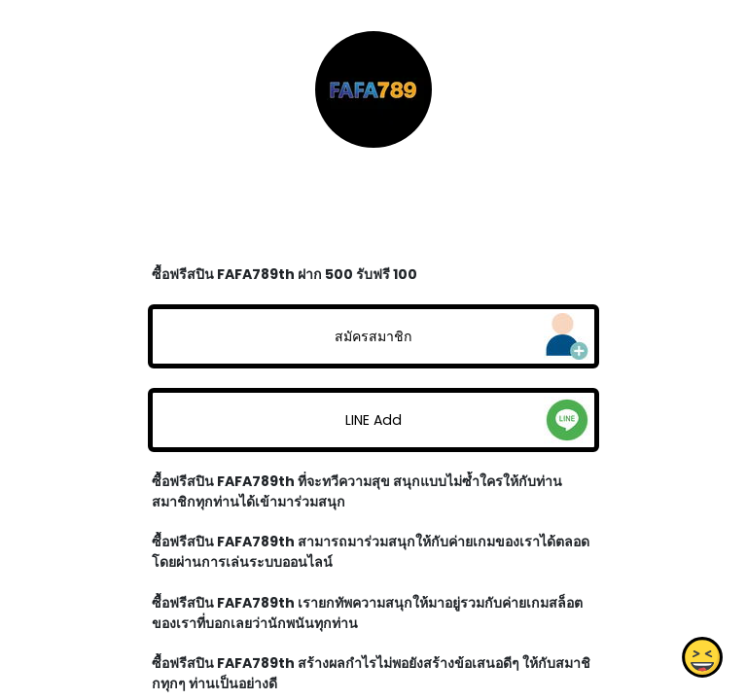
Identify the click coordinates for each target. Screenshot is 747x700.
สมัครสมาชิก (373, 336)
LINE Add (373, 420)
